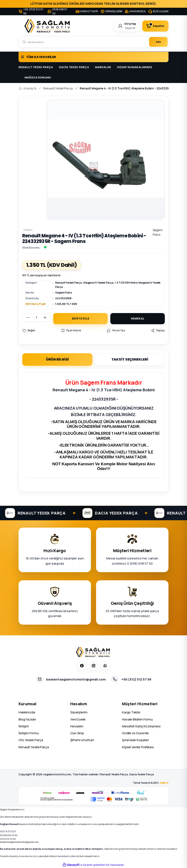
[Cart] (155, 26)
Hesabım (77, 726)
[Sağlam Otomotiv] (94, 652)
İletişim (24, 726)
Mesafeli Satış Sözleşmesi (141, 726)
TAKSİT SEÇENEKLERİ (130, 359)
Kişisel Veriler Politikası (138, 747)
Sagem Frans (64, 293)
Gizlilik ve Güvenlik (135, 733)
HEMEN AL (137, 319)
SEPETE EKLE (81, 319)
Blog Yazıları (27, 719)
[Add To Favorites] (29, 330)
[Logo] (48, 26)
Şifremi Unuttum (82, 740)
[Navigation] (93, 57)
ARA (158, 42)
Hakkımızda (27, 712)
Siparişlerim (79, 712)
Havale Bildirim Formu (137, 719)
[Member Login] (127, 26)
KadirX (164, 783)
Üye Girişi (77, 733)
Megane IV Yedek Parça (98, 283)
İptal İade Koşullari (135, 740)
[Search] (93, 42)
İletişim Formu (29, 733)
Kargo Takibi (131, 712)
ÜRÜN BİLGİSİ (57, 359)
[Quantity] (36, 317)
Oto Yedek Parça (31, 740)
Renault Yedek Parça (68, 283)
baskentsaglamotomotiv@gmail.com (19, 842)
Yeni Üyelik (78, 719)
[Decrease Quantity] (26, 317)
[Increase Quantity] (47, 317)
